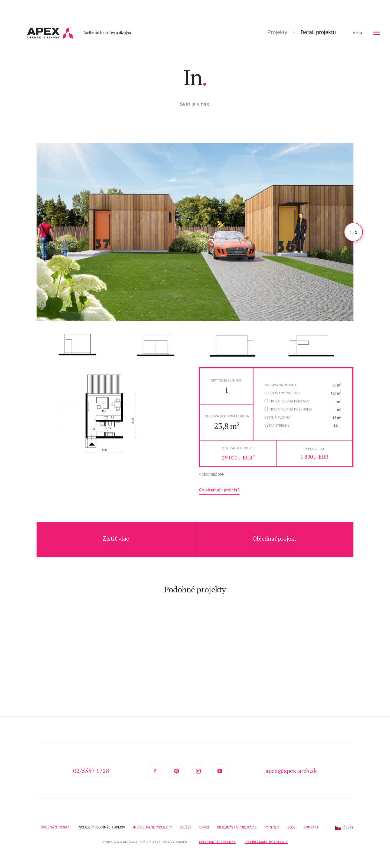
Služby (186, 824)
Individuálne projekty (152, 824)
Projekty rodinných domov (101, 824)
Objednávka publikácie (237, 824)
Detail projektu (318, 32)
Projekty (277, 32)
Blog (292, 824)
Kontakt (311, 824)
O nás (204, 824)
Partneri (272, 824)
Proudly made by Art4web (266, 839)
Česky (344, 824)
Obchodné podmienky (217, 839)
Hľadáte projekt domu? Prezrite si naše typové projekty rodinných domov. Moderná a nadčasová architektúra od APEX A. (50, 33)
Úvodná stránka (55, 824)
